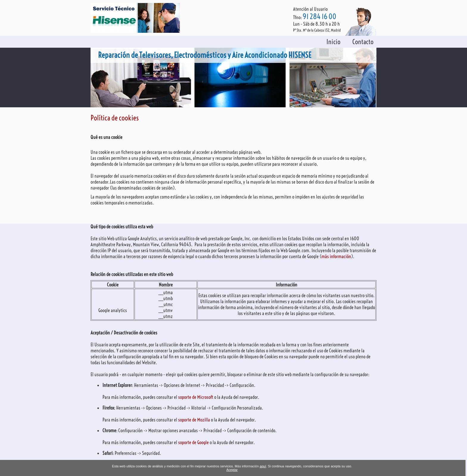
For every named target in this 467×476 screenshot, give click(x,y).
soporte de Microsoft (196, 397)
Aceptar (232, 470)
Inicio (333, 42)
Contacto (363, 42)
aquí (263, 466)
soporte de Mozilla (194, 420)
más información (336, 256)
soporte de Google (194, 442)
